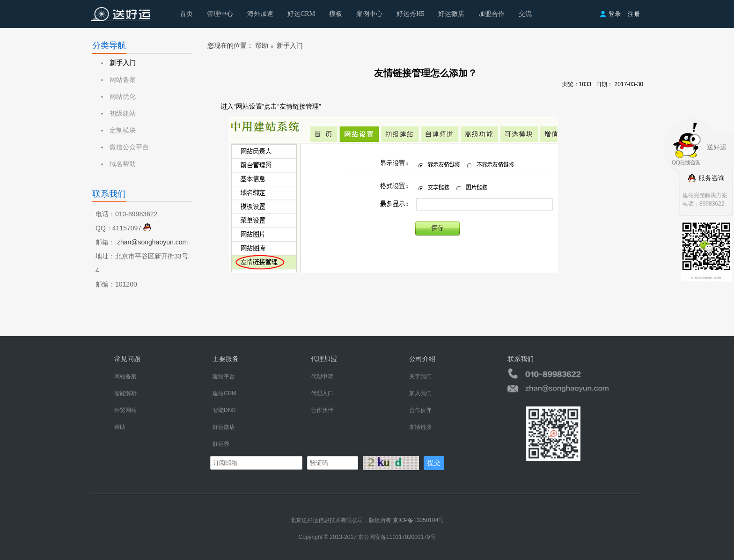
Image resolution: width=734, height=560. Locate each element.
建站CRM (224, 393)
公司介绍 (422, 359)
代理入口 (322, 393)
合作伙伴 (322, 410)
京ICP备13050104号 (418, 520)
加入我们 (420, 393)
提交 (434, 463)
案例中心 (369, 14)
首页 (186, 14)
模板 (336, 14)
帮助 (262, 46)
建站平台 (224, 376)
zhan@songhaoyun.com (152, 242)
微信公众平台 (129, 147)
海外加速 (260, 14)
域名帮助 (123, 164)
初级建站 (123, 114)
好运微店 (451, 14)
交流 (525, 14)
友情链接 (420, 427)
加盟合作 (492, 14)
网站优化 (123, 97)
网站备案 (123, 80)
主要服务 (226, 359)
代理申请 (322, 376)
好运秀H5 (410, 14)
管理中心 (220, 14)
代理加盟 (324, 359)
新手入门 (123, 63)
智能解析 (125, 393)
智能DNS (224, 410)
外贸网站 (125, 410)
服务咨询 (706, 178)
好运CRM (301, 14)
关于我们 (420, 376)
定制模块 (123, 130)
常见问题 (127, 359)
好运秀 (221, 444)
